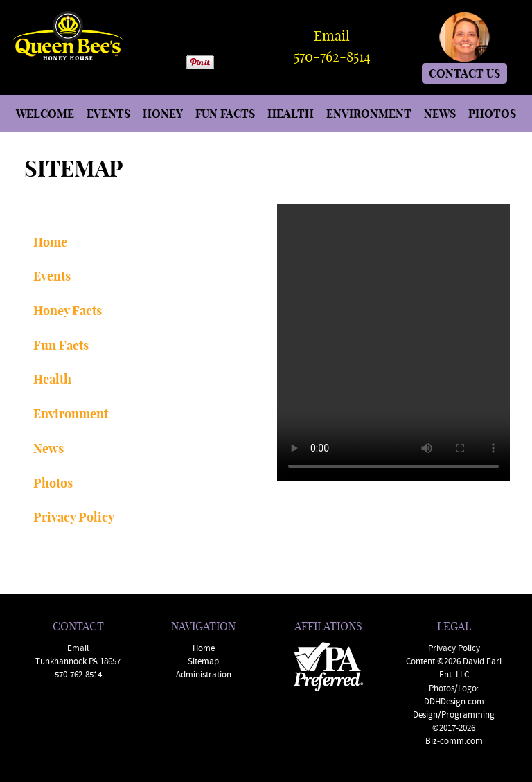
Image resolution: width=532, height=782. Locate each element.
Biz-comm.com (454, 741)
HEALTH (291, 114)
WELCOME (45, 114)
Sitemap (203, 662)
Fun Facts (61, 345)
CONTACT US (464, 73)
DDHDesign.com (454, 702)
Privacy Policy (74, 517)
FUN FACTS (225, 114)
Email (332, 35)
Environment (71, 414)
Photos (53, 483)
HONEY (163, 114)
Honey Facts (68, 310)
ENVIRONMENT (369, 114)
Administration (204, 675)
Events (52, 276)
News (48, 448)
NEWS (440, 114)
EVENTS (108, 114)
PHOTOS (492, 114)
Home (50, 242)
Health (52, 379)
